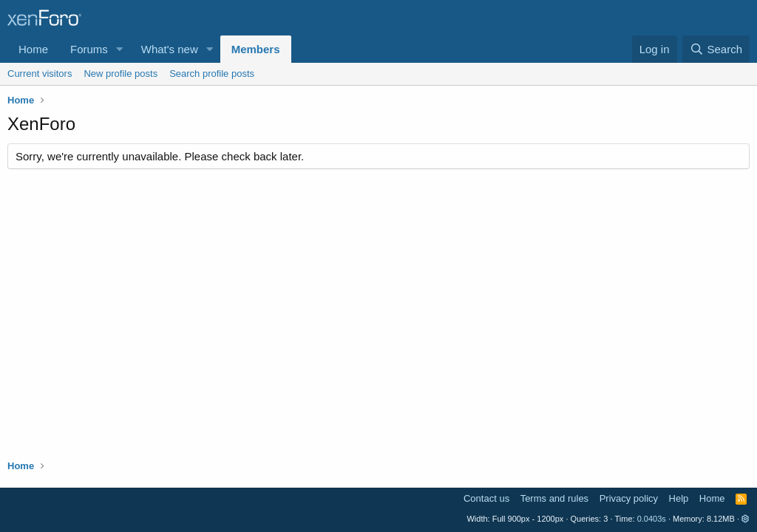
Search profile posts (212, 74)
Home (33, 49)
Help (679, 498)
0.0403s (652, 519)
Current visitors (40, 74)
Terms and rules (554, 498)
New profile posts (120, 74)
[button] (120, 49)
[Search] (716, 49)
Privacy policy (629, 498)
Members (256, 49)
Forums (89, 49)
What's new (170, 49)
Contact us (486, 498)
